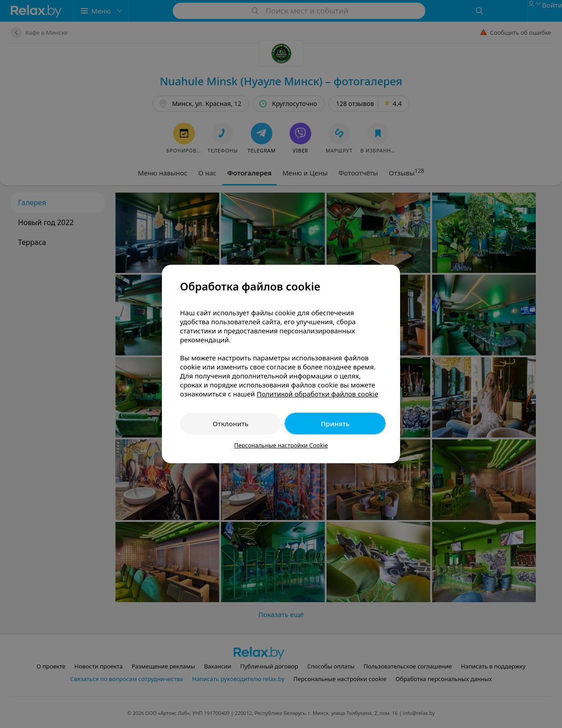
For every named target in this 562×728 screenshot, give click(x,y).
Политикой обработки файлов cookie (318, 394)
